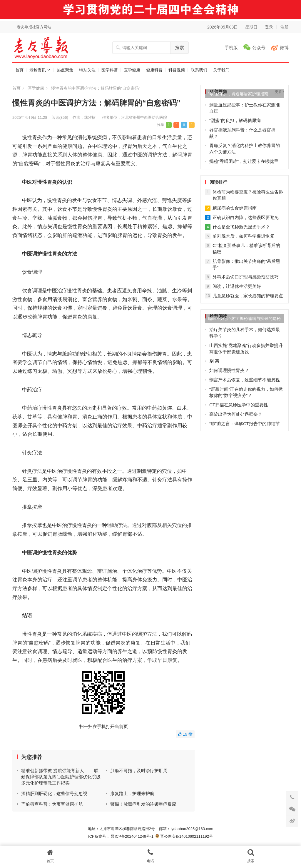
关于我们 (221, 70)
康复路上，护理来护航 (132, 793)
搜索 (180, 47)
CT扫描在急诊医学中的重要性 (239, 405)
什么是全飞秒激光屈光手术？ (241, 227)
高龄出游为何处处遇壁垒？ (236, 414)
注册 (285, 27)
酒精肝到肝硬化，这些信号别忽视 (54, 793)
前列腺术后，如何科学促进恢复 (243, 236)
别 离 (214, 361)
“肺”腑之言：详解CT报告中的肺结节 (245, 424)
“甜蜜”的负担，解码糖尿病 (235, 120)
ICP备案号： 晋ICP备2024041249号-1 (122, 836)
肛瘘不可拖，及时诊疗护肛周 (139, 771)
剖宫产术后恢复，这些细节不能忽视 (245, 380)
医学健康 (132, 70)
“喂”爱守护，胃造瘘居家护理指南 (238, 94)
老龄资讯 (38, 70)
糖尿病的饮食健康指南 (235, 208)
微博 (284, 47)
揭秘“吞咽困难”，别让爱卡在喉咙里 (244, 161)
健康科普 (154, 70)
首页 (19, 70)
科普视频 (177, 70)
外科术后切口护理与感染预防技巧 (246, 277)
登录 (269, 27)
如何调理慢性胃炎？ (229, 370)
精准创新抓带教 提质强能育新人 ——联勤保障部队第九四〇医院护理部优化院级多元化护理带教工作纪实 (61, 777)
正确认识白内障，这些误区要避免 (246, 217)
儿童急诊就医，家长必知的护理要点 (248, 296)
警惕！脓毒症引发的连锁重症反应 (143, 804)
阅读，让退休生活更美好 (237, 286)
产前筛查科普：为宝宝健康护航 (52, 804)
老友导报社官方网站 (34, 27)
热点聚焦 (65, 70)
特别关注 (87, 70)
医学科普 (110, 70)
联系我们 (199, 70)
